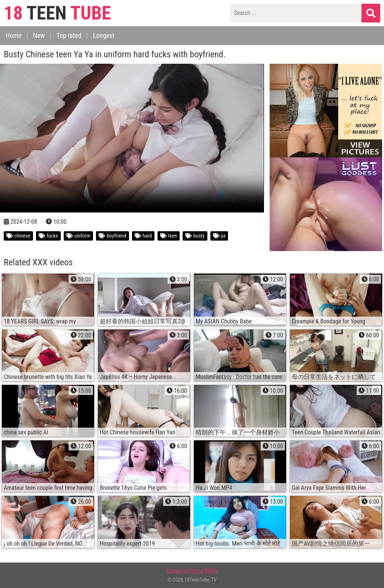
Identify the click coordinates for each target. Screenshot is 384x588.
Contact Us (178, 571)
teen (169, 236)
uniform (78, 236)
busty (195, 236)
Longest (104, 35)
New (39, 35)
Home (13, 35)
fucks (48, 236)
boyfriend (112, 236)
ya (219, 236)
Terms (197, 571)
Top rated (69, 35)
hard (143, 236)
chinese (18, 236)
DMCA (211, 571)
